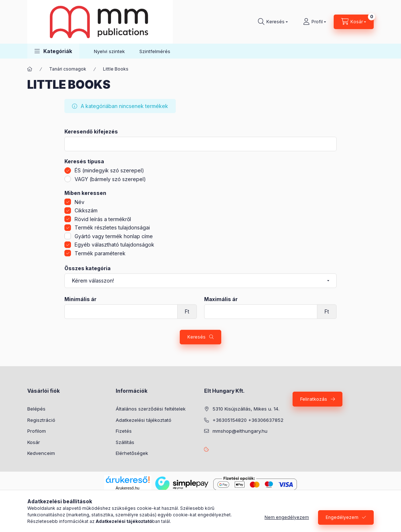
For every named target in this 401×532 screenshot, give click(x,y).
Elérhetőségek (132, 453)
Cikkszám (86, 210)
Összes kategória (88, 268)
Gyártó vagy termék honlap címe (114, 236)
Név (80, 202)
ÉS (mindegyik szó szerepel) (109, 170)
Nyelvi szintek (109, 51)
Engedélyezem (342, 517)
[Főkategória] (30, 69)
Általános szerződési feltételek (151, 409)
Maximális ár (221, 299)
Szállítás (125, 442)
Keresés (196, 337)
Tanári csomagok (68, 69)
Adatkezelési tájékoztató (144, 420)
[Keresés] (273, 22)
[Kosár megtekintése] (354, 22)
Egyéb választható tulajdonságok (114, 245)
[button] (53, 51)
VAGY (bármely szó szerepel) (110, 179)
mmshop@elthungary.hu (240, 431)
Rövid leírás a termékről (103, 219)
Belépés (36, 409)
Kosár (34, 442)
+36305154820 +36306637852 (248, 420)
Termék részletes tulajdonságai (112, 227)
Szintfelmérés (155, 51)
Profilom (37, 431)
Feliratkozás (314, 399)
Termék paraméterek (100, 253)
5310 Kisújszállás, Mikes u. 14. (246, 409)
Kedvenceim (41, 453)
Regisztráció (41, 420)
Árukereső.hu (128, 488)
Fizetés (124, 431)
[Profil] (315, 22)
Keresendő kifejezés (91, 132)
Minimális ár (80, 299)
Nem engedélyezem (287, 517)
